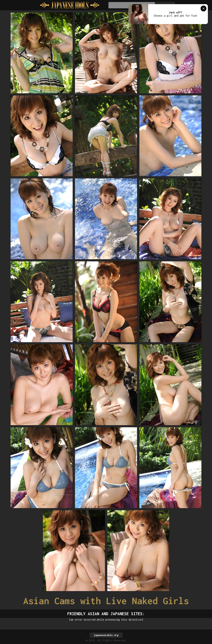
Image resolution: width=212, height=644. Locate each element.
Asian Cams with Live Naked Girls (106, 601)
